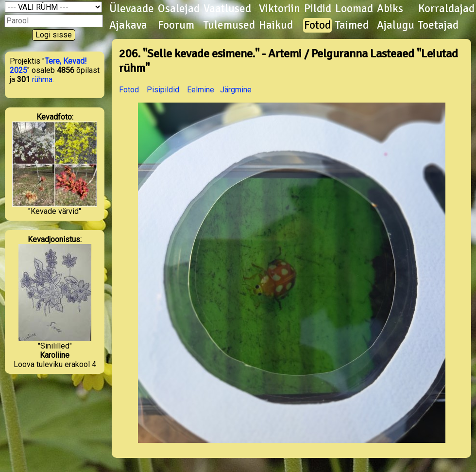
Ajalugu (396, 25)
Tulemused (229, 25)
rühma (42, 79)
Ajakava (128, 25)
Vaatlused (227, 9)
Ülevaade (132, 9)
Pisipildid (163, 90)
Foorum (176, 25)
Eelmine (201, 90)
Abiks (390, 9)
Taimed (352, 25)
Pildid (318, 9)
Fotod (317, 25)
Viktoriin (280, 9)
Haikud (276, 25)
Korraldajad (446, 9)
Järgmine (236, 90)
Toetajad (438, 25)
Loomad (354, 9)
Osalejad (179, 9)
